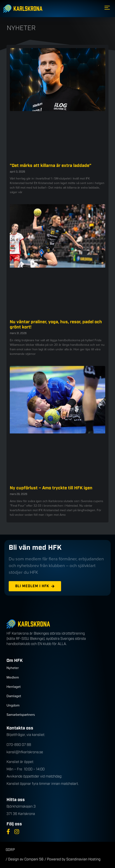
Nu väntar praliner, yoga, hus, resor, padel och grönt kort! (56, 325)
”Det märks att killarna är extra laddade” (51, 166)
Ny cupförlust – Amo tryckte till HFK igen (51, 488)
